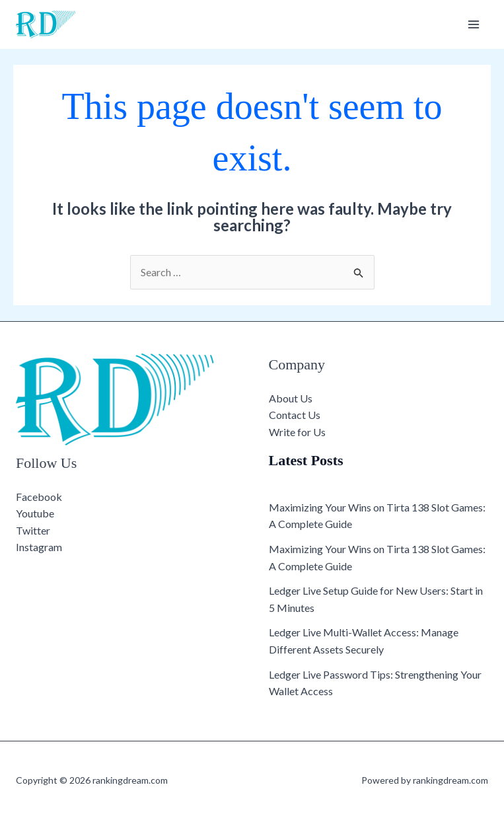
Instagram (39, 547)
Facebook (39, 497)
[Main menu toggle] (474, 24)
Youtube (35, 513)
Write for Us (297, 432)
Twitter (33, 530)
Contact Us (295, 415)
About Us (291, 398)
